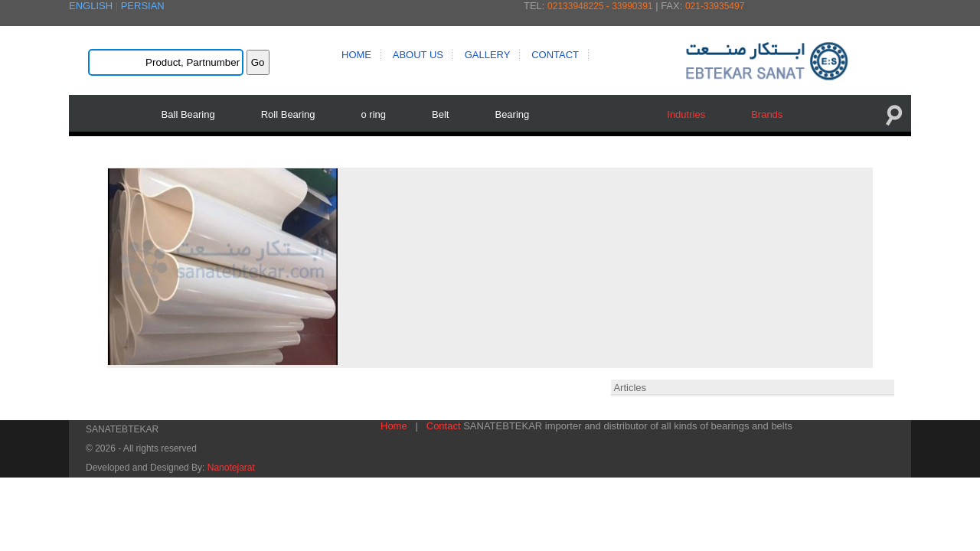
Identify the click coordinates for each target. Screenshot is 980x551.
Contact (444, 421)
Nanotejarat (231, 463)
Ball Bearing (185, 114)
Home (394, 421)
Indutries (684, 114)
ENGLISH (91, 6)
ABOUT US (418, 55)
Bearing (510, 114)
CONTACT (555, 55)
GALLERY (488, 55)
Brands (764, 114)
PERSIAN (143, 6)
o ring (371, 114)
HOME (356, 55)
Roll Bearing (285, 114)
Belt (438, 114)
